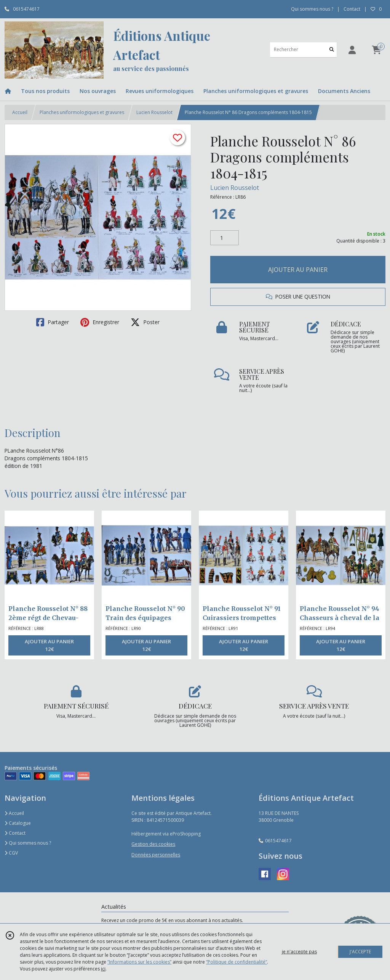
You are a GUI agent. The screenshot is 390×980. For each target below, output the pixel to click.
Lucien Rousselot (154, 112)
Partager (53, 322)
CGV (11, 853)
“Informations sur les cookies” (139, 962)
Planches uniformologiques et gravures (82, 112)
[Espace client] (352, 50)
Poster (145, 322)
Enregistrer (100, 322)
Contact (352, 9)
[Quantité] (225, 238)
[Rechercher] (332, 50)
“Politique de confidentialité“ (237, 962)
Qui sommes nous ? (28, 843)
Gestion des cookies (153, 844)
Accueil (20, 112)
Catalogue (18, 823)
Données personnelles (156, 855)
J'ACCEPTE (360, 952)
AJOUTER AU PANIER (298, 270)
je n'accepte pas (299, 952)
